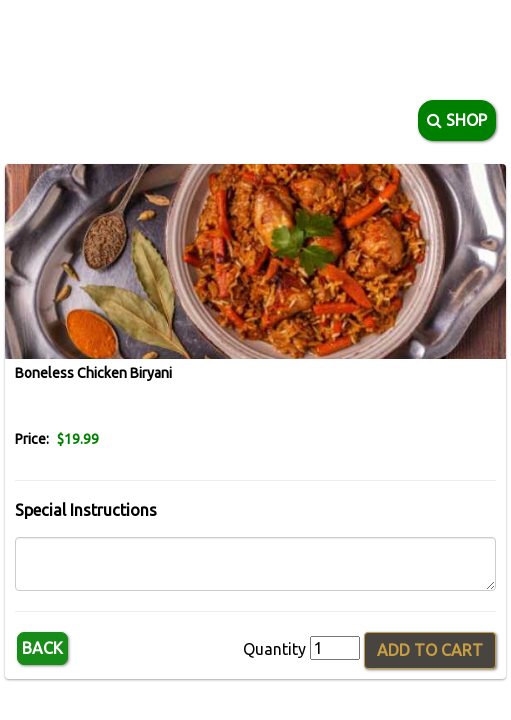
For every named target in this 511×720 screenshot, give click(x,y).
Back (42, 648)
